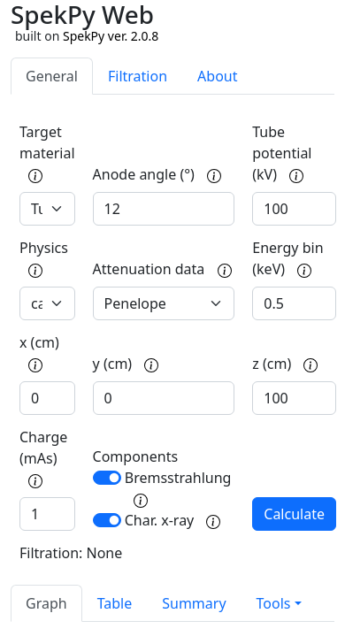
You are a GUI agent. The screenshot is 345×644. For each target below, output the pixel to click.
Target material (47, 153)
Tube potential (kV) (282, 153)
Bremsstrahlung (178, 488)
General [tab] (52, 76)
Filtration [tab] (138, 76)
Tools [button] (274, 603)
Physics (44, 258)
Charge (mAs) (43, 458)
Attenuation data (162, 269)
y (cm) (126, 364)
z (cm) (285, 364)
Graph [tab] (46, 603)
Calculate (294, 514)
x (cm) (39, 353)
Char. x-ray (173, 520)
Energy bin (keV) (287, 258)
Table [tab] (115, 603)
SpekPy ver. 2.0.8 (111, 36)
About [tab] (217, 76)
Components (136, 456)
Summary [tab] (194, 603)
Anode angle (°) (157, 174)
